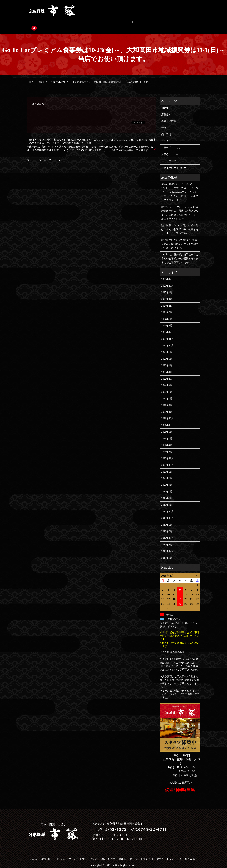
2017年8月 (167, 539)
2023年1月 (167, 367)
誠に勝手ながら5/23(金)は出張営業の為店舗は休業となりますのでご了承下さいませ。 (180, 239)
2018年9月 (167, 519)
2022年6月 (167, 387)
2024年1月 (167, 320)
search (165, 23)
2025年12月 (167, 274)
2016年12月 (167, 546)
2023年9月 (167, 347)
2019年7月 (167, 493)
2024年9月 (167, 307)
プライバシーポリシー (174, 162)
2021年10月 (167, 420)
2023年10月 (167, 340)
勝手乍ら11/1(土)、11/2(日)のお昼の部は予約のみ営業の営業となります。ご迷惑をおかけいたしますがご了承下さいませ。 (180, 207)
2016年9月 (167, 552)
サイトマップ (169, 156)
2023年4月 (167, 360)
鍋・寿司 (87, 24)
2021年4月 (167, 440)
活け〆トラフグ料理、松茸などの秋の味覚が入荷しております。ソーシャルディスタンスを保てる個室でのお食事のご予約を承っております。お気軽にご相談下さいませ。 (93, 136)
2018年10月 (167, 513)
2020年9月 (167, 466)
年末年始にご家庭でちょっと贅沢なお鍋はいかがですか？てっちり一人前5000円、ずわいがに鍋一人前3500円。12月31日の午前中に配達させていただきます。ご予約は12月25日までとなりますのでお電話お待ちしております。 (90, 143)
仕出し (72, 24)
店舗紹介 (36, 24)
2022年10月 (167, 373)
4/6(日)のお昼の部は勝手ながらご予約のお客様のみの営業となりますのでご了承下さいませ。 (180, 253)
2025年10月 (167, 280)
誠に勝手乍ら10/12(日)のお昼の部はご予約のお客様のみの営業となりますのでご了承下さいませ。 (180, 224)
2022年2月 (167, 400)
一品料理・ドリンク (122, 24)
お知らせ (43, 77)
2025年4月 (167, 287)
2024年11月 (167, 300)
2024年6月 (167, 314)
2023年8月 (167, 353)
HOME (165, 103)
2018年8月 (167, 526)
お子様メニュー (148, 24)
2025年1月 (167, 294)
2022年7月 (167, 380)
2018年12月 (167, 506)
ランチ (101, 24)
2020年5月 (167, 473)
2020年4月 (167, 480)
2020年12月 (167, 453)
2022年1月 (167, 406)
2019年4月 (167, 499)
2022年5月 (167, 393)
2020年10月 (167, 459)
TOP (31, 77)
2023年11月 (167, 333)
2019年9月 (167, 486)
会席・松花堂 (55, 24)
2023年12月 (167, 327)
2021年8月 (167, 426)
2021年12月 (167, 413)
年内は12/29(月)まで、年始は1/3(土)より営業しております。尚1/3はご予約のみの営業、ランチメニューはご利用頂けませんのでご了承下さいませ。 (180, 187)
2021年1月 (167, 446)
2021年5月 (167, 433)
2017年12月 (167, 533)
